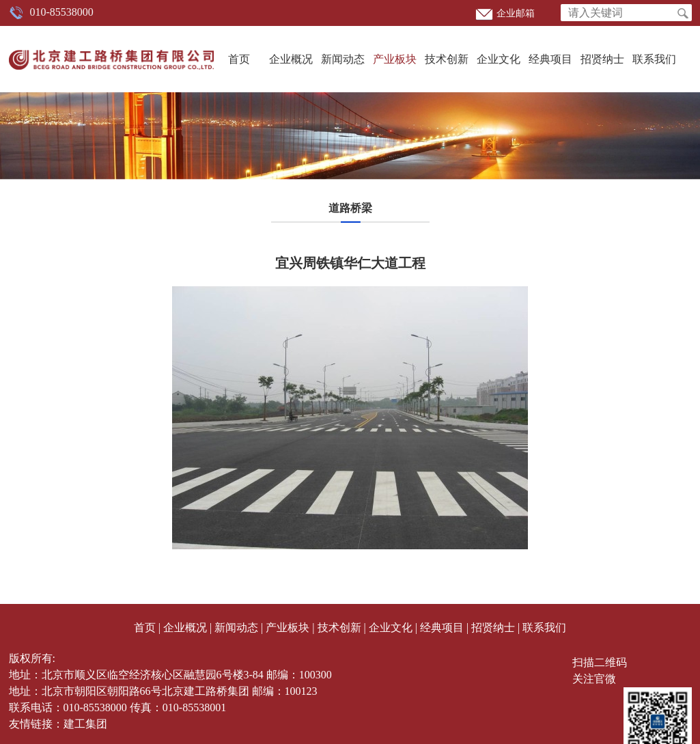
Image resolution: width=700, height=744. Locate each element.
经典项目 (550, 59)
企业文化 (499, 59)
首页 (239, 59)
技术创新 (447, 59)
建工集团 (85, 724)
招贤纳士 (602, 59)
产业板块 (395, 59)
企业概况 (291, 59)
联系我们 (654, 59)
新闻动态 (343, 59)
